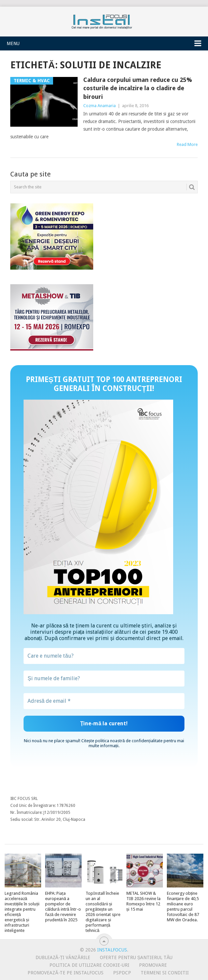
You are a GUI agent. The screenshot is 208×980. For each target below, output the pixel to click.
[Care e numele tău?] (104, 656)
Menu (13, 43)
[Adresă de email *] (104, 701)
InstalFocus (104, 20)
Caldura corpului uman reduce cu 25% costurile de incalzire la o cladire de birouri (138, 88)
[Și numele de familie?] (104, 679)
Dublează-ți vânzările (63, 957)
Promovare (153, 965)
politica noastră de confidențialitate (129, 741)
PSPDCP (122, 973)
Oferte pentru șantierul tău (136, 957)
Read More (187, 144)
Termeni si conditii (165, 973)
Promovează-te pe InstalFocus (65, 973)
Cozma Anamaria (100, 106)
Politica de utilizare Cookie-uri (89, 965)
